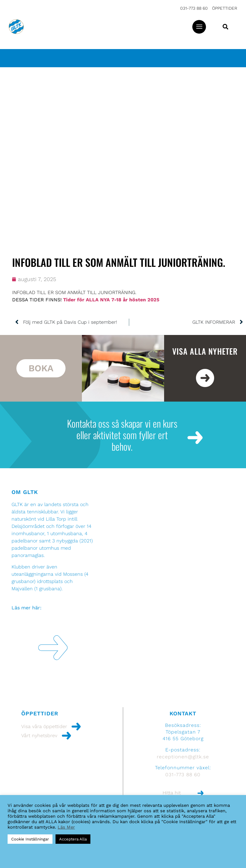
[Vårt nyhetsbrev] (66, 736)
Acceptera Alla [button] (73, 839)
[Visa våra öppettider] (76, 727)
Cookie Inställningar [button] (30, 839)
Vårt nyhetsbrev (39, 735)
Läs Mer (66, 827)
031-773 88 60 (194, 8)
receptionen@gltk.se (183, 757)
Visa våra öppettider (44, 726)
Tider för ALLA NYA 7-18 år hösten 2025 (111, 300)
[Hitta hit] (201, 793)
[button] (199, 27)
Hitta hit (172, 793)
